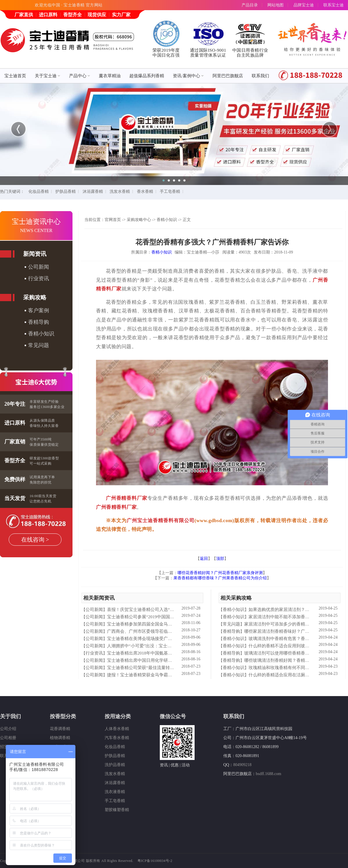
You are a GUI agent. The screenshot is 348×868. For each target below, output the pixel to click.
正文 (187, 220)
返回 (204, 559)
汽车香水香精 (117, 738)
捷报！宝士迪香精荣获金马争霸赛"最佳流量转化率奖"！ (161, 675)
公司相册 (8, 738)
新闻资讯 (35, 254)
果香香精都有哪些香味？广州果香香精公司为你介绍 (220, 578)
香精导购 (39, 322)
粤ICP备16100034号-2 (155, 861)
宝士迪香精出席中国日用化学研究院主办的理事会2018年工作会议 (170, 660)
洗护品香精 (115, 765)
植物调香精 (60, 738)
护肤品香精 (66, 192)
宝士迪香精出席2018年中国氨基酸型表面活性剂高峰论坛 (161, 653)
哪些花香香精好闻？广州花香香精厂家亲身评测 (220, 573)
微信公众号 (173, 716)
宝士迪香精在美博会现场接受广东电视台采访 (151, 639)
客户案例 (39, 310)
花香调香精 (60, 729)
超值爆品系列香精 (147, 76)
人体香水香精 (117, 729)
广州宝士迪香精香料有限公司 (161, 521)
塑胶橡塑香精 (117, 810)
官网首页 (113, 220)
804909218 (242, 765)
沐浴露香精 (93, 192)
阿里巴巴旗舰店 (228, 76)
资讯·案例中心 (188, 76)
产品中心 (80, 76)
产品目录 (250, 5)
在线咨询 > (35, 540)
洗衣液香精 (115, 792)
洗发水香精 (120, 192)
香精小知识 (41, 334)
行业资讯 (39, 278)
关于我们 (10, 716)
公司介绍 (8, 729)
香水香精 (145, 192)
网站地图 (275, 5)
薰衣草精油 (110, 76)
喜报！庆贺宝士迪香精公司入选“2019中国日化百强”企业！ (163, 610)
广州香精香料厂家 (127, 498)
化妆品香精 (39, 192)
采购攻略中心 (139, 220)
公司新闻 (39, 267)
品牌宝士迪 (304, 5)
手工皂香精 (170, 192)
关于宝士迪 (48, 76)
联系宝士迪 (333, 5)
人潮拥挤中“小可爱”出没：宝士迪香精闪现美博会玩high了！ (165, 646)
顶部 (220, 559)
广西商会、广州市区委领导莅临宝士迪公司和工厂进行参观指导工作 (172, 631)
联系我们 (260, 76)
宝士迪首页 (15, 76)
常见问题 (39, 345)
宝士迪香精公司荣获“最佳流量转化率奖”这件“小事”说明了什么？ (170, 668)
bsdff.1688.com (269, 774)
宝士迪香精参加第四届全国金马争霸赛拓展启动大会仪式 (161, 624)
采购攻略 (35, 297)
